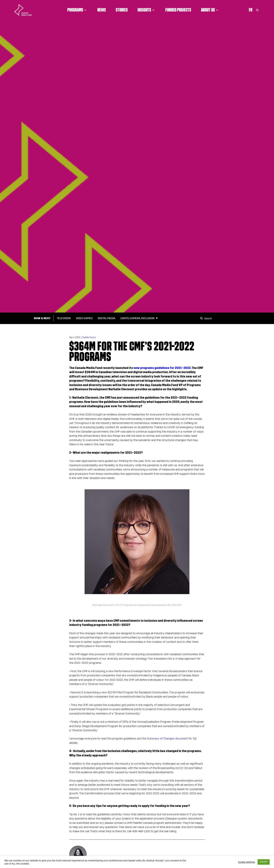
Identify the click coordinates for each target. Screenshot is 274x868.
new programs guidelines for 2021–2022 (162, 368)
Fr (251, 10)
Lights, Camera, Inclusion (137, 318)
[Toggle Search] (257, 10)
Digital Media (107, 318)
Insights (147, 10)
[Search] (202, 318)
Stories (122, 10)
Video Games (84, 318)
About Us (210, 10)
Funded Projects (178, 10)
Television (64, 318)
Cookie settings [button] (246, 862)
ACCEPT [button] (264, 862)
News (102, 10)
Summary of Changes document (167, 738)
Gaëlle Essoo (89, 337)
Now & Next (42, 318)
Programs (77, 10)
